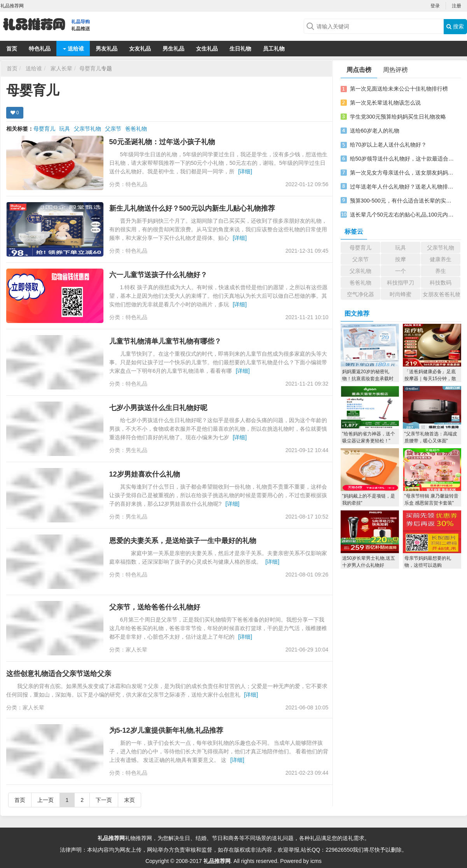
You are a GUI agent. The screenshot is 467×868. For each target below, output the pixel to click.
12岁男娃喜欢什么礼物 (145, 474)
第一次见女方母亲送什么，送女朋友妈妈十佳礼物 (402, 173)
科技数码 (441, 283)
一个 (401, 271)
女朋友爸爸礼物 (442, 294)
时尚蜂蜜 (401, 294)
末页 (129, 800)
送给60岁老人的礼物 (375, 131)
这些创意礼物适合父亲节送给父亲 (59, 674)
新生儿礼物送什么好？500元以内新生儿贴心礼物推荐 (192, 208)
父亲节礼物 (87, 129)
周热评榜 (395, 70)
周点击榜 (359, 70)
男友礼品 (107, 49)
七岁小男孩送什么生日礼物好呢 (158, 408)
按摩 (401, 259)
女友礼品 (140, 49)
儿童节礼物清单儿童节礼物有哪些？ (165, 341)
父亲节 (113, 129)
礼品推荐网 (111, 838)
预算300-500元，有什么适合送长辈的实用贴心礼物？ (402, 201)
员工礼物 (274, 49)
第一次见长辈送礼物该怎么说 (385, 103)
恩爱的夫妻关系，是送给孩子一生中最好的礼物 (183, 541)
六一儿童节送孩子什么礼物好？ (158, 275)
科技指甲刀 (401, 283)
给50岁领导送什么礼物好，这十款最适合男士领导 (402, 159)
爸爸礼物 (136, 129)
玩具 (65, 129)
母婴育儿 (90, 68)
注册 (457, 6)
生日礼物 (240, 49)
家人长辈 (61, 68)
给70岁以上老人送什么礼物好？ (388, 145)
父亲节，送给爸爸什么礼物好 (155, 607)
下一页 (104, 800)
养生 (441, 271)
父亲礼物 (360, 271)
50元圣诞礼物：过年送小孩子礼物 (162, 142)
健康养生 (441, 259)
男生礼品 (173, 49)
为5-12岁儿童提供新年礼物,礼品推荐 (166, 730)
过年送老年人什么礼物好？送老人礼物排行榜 (402, 187)
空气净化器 (360, 294)
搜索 (455, 26)
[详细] (245, 171)
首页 (12, 49)
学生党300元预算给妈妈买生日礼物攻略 (398, 117)
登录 (435, 6)
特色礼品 (40, 49)
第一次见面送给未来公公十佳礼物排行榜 (399, 89)
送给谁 (73, 49)
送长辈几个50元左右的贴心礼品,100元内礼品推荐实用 (402, 215)
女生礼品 (207, 49)
